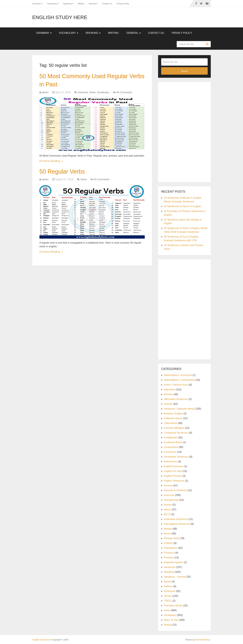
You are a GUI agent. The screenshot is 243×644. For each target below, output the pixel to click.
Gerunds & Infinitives (175, 490)
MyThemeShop (203, 640)
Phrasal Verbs (172, 538)
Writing (81, 4)
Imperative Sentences (176, 519)
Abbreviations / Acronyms (178, 375)
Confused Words (173, 442)
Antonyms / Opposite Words (179, 409)
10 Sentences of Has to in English (182, 206)
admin (45, 92)
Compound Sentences (176, 433)
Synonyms (170, 591)
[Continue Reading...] (51, 161)
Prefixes (168, 543)
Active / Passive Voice (176, 385)
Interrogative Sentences (177, 524)
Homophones (171, 500)
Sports (167, 582)
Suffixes (168, 586)
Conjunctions (171, 447)
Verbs (92, 92)
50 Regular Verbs (62, 172)
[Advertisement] (184, 131)
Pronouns (169, 553)
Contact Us (107, 4)
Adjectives (169, 390)
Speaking (67, 4)
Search (208, 44)
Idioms (167, 510)
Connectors (170, 452)
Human (168, 505)
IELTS (167, 514)
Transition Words (173, 606)
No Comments (124, 92)
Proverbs (169, 558)
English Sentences (174, 481)
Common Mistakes (174, 428)
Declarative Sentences (176, 457)
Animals (168, 404)
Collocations (171, 423)
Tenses (168, 596)
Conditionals (171, 438)
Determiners (171, 462)
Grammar (36, 4)
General (92, 4)
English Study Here (60, 17)
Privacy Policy (123, 4)
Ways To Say (171, 620)
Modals (168, 529)
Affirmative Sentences (176, 399)
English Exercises (174, 466)
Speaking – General (175, 577)
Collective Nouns (173, 418)
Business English (173, 414)
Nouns (167, 534)
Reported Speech (173, 562)
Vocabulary (52, 4)
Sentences (170, 567)
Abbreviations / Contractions (179, 380)
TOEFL (168, 601)
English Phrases (173, 476)
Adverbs (168, 394)
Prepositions (171, 548)
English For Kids (173, 471)
